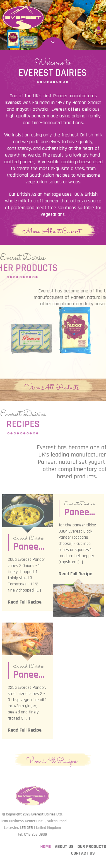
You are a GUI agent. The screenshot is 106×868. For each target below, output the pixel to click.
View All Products (52, 387)
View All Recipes (51, 761)
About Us (91, 847)
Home (72, 847)
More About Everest (52, 231)
